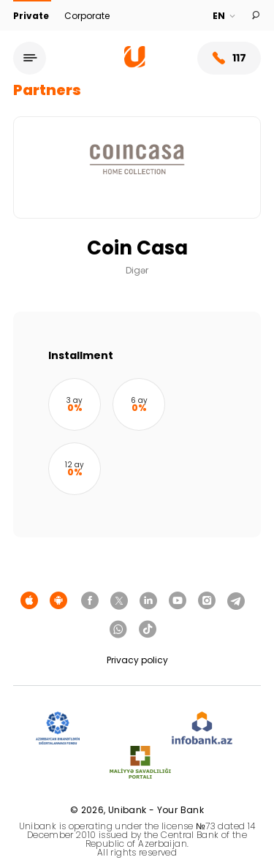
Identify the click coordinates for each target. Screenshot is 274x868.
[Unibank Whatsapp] (118, 630)
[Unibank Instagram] (207, 601)
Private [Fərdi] (32, 16)
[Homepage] (135, 64)
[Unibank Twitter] (119, 601)
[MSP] (140, 763)
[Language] (225, 16)
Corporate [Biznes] (87, 16)
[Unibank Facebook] (90, 601)
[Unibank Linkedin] (148, 601)
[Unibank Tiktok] (148, 630)
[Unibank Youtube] (178, 601)
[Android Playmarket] (58, 601)
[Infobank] (202, 729)
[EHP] (126, 729)
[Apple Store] (29, 601)
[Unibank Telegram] (236, 601)
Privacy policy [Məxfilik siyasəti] (137, 660)
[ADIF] (58, 729)
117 (229, 58)
